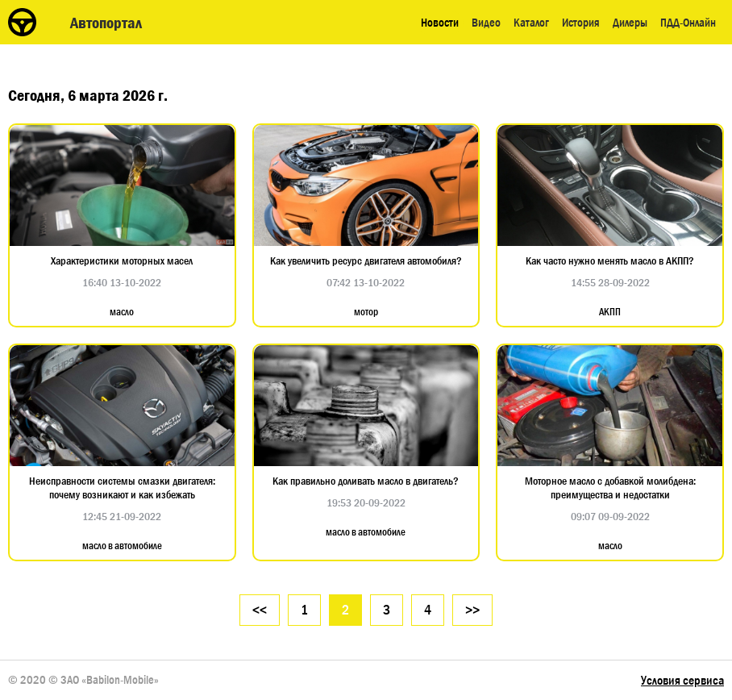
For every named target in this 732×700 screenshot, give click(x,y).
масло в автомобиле (122, 546)
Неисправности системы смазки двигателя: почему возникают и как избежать (122, 488)
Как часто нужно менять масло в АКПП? (610, 261)
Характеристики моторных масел (122, 261)
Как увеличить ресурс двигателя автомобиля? (366, 261)
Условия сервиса (682, 680)
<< (260, 610)
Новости (440, 23)
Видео (486, 23)
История (581, 23)
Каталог (531, 23)
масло (122, 312)
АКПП (610, 312)
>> (472, 610)
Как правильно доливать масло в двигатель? (366, 481)
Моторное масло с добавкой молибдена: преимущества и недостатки (610, 488)
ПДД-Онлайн (688, 23)
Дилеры (630, 23)
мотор (366, 312)
